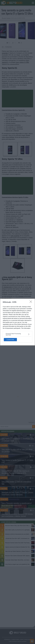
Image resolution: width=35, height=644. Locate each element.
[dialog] (17, 322)
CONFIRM (10, 340)
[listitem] (17, 334)
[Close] (31, 302)
